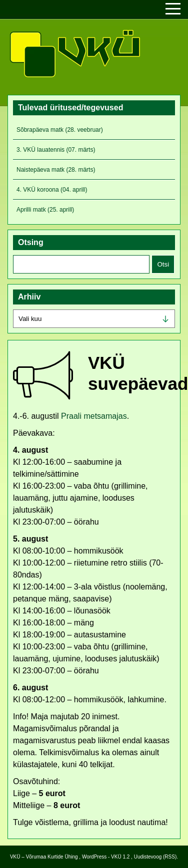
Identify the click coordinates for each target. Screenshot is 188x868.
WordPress (94, 857)
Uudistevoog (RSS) (155, 857)
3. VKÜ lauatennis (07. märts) (56, 150)
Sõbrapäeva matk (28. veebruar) (60, 130)
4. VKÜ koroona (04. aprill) (52, 190)
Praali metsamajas (94, 416)
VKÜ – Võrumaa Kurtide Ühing (44, 857)
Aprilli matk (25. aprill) (45, 210)
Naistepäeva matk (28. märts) (56, 170)
